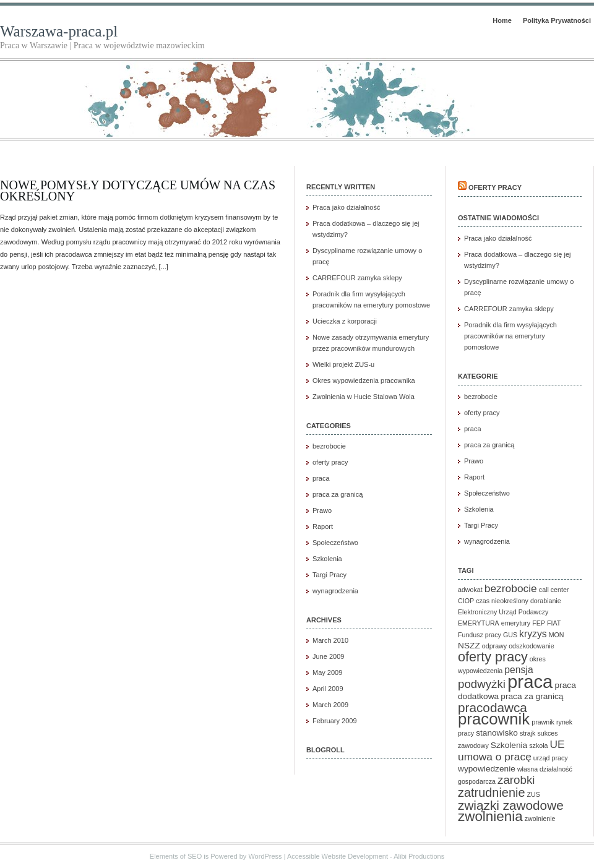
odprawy (494, 646)
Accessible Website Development (338, 856)
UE (557, 744)
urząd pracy (551, 758)
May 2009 (327, 672)
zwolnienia (490, 816)
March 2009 (330, 705)
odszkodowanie (531, 646)
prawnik (543, 722)
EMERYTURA (479, 623)
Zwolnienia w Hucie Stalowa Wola (364, 397)
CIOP (466, 601)
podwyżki (482, 684)
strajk (527, 733)
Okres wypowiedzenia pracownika (364, 380)
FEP (539, 623)
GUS (510, 635)
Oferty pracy (495, 187)
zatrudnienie (491, 793)
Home (502, 20)
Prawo (322, 510)
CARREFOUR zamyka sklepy (357, 278)
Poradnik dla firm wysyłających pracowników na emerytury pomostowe (510, 336)
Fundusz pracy (480, 635)
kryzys (533, 634)
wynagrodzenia (335, 591)
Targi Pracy (329, 575)
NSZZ (469, 646)
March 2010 (330, 640)
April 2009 (328, 689)
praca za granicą (338, 494)
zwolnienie (540, 819)
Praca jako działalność (346, 207)
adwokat (470, 590)
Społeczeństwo (335, 543)
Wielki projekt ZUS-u (343, 364)
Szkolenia (327, 559)
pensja (519, 670)
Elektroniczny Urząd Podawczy (503, 612)
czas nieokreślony (502, 601)
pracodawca (493, 707)
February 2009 (335, 721)
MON (557, 635)
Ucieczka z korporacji (345, 321)
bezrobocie (329, 446)
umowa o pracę (495, 757)
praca (321, 478)
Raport (323, 526)
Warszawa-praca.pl (59, 31)
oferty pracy (330, 462)
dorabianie (546, 601)
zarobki (516, 780)
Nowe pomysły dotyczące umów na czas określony (138, 191)
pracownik (494, 719)
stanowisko (497, 733)
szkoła (538, 746)
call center (554, 590)
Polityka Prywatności (557, 20)
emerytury (516, 623)
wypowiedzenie (487, 769)
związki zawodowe (511, 805)
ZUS (534, 794)
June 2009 (328, 656)
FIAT (554, 623)
